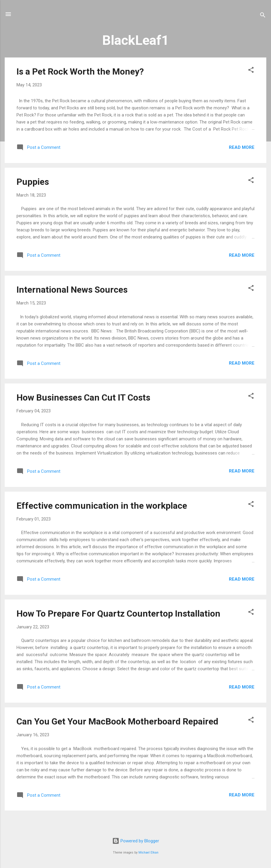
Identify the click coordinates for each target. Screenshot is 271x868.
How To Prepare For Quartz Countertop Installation (118, 613)
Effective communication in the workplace (102, 506)
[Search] (263, 16)
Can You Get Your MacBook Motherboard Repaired (117, 721)
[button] (251, 71)
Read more (242, 147)
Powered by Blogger (136, 841)
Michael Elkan (148, 853)
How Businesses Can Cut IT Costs (83, 397)
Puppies (33, 182)
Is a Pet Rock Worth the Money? (80, 71)
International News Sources (72, 290)
